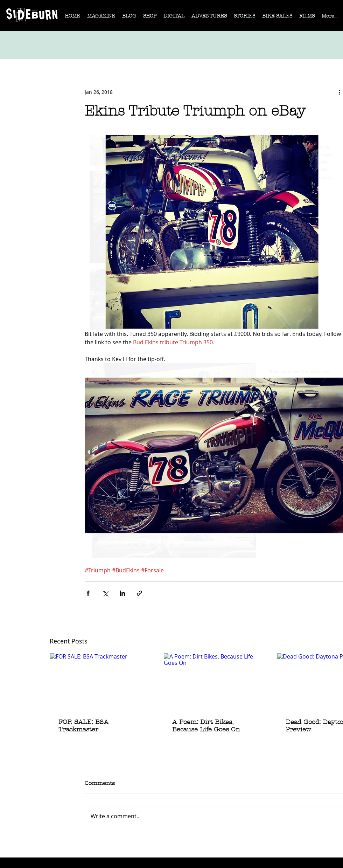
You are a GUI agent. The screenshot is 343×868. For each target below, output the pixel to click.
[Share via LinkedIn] (122, 593)
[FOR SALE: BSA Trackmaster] (101, 682)
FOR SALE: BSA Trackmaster (83, 726)
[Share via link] (139, 593)
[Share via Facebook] (88, 593)
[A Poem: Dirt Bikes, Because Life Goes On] (214, 682)
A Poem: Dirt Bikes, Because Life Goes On (206, 726)
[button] (101, 18)
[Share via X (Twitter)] (105, 593)
